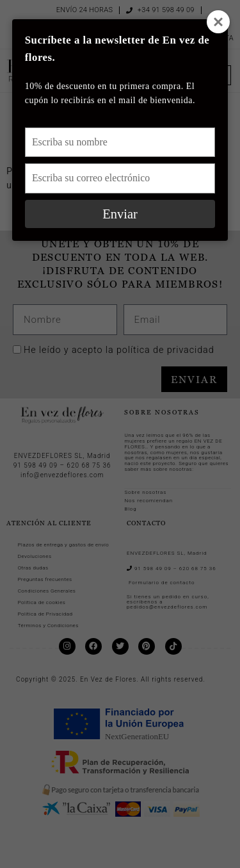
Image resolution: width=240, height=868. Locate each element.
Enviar (120, 214)
